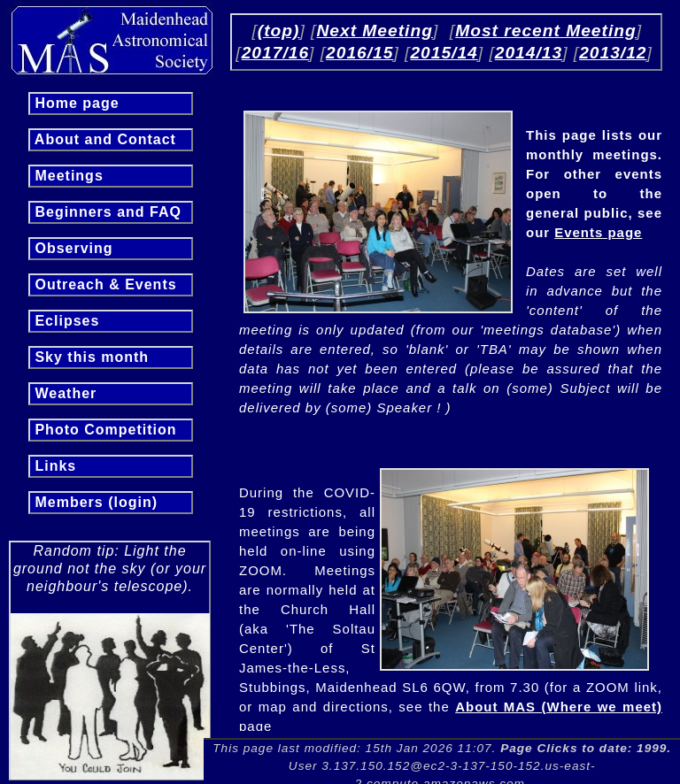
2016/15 (359, 53)
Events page (598, 232)
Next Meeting (374, 31)
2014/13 (529, 53)
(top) (279, 31)
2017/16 (275, 53)
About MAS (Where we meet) (559, 707)
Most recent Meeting (546, 31)
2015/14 (444, 53)
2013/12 (613, 53)
